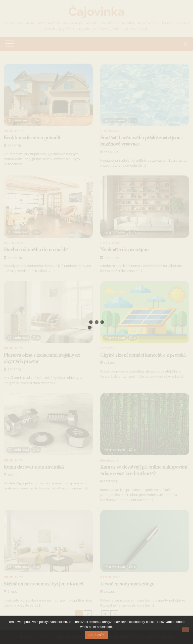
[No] (186, 630)
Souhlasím (96, 635)
